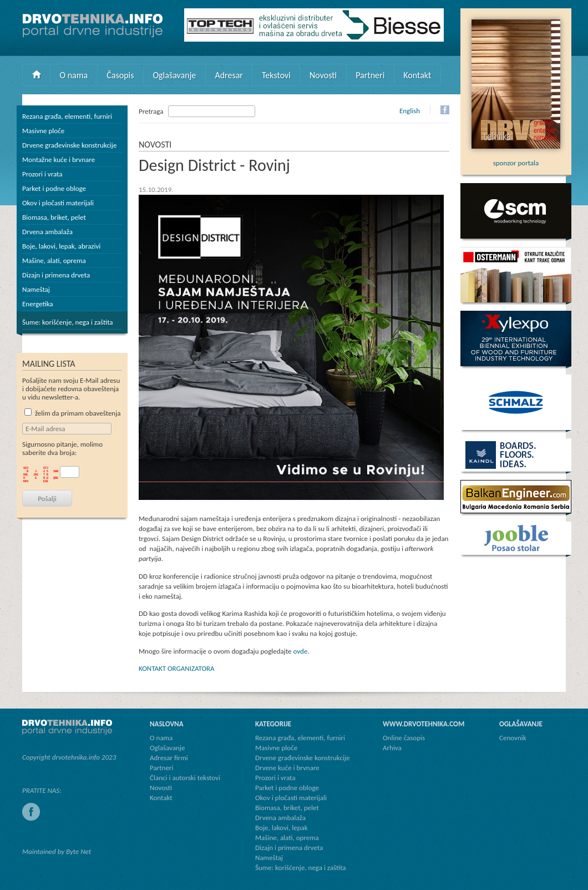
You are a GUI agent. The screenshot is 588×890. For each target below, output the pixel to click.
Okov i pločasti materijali (58, 203)
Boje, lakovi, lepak (282, 828)
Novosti (323, 75)
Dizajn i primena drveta (56, 275)
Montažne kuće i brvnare (59, 160)
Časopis (120, 75)
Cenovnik (513, 738)
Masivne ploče (43, 131)
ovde (301, 651)
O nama (74, 75)
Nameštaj (36, 289)
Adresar (229, 75)
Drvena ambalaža (47, 232)
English (410, 111)
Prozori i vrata (42, 174)
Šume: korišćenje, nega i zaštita (68, 322)
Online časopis (404, 738)
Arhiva (392, 748)
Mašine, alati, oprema (54, 261)
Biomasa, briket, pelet (54, 217)
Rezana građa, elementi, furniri (67, 116)
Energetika (38, 304)
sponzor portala (516, 159)
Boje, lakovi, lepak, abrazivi (61, 246)
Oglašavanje (174, 75)
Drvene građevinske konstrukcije (69, 145)
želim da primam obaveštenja (73, 413)
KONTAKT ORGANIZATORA (177, 668)
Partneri (370, 75)
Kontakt (417, 75)
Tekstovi (276, 75)
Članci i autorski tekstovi (185, 778)
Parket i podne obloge (54, 188)
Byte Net (78, 851)
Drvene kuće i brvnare (287, 768)
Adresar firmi (169, 758)
